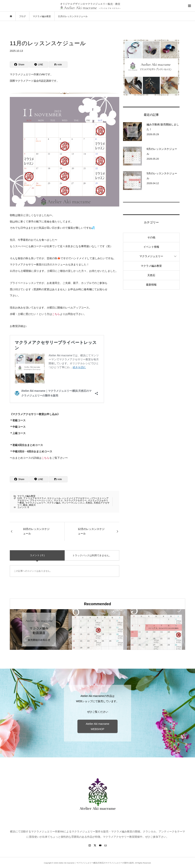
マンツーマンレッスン (73, 503)
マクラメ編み (54, 503)
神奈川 (32, 505)
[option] (39, 629)
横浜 (25, 505)
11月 (20, 498)
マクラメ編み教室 (26, 496)
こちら (56, 314)
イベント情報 (151, 247)
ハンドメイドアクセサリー (76, 498)
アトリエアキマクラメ (35, 498)
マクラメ (58, 501)
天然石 (89, 503)
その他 (151, 237)
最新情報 (151, 285)
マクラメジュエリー (35, 503)
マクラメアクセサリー (75, 501)
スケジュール (54, 498)
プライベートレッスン (41, 501)
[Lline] (39, 65)
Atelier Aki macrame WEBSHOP (97, 726)
